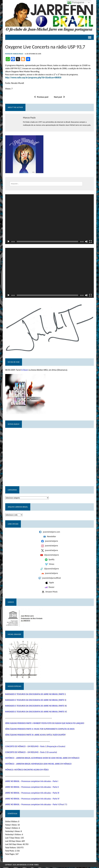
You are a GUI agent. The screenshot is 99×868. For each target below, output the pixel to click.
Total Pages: (10, 855)
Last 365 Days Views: (14, 845)
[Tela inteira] (91, 242)
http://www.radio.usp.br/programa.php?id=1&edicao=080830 (33, 78)
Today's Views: (11, 826)
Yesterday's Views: (13, 832)
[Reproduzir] (8, 242)
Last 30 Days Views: (13, 842)
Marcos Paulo (18, 54)
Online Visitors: (11, 822)
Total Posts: (10, 852)
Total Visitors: (11, 848)
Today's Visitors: (12, 829)
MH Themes (35, 866)
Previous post (41, 97)
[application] (49, 219)
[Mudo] (87, 242)
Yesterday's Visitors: (13, 835)
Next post (59, 97)
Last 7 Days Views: (13, 839)
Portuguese (76, 3)
